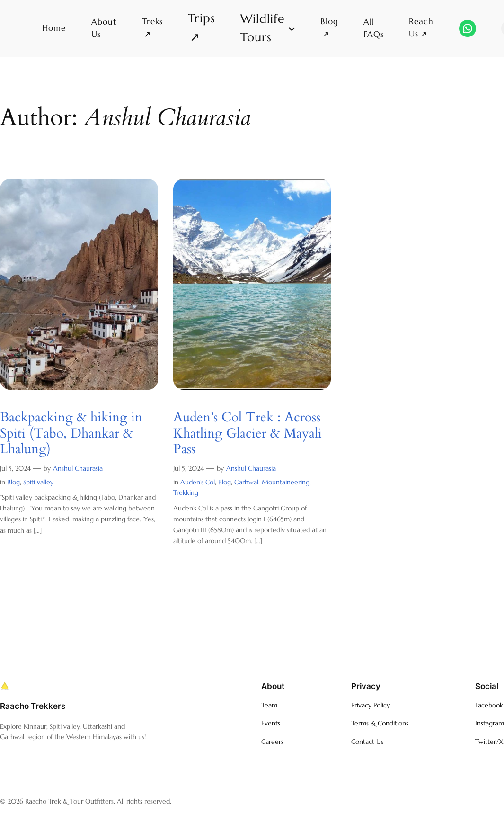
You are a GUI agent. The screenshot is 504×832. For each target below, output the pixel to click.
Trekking (186, 492)
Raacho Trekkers (33, 706)
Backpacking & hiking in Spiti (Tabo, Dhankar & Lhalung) (71, 434)
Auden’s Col (198, 482)
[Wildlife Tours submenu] (268, 28)
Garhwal (246, 482)
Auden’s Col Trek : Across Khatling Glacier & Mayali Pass (248, 434)
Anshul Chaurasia (78, 468)
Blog (13, 482)
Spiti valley (38, 482)
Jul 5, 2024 (15, 468)
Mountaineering (286, 482)
